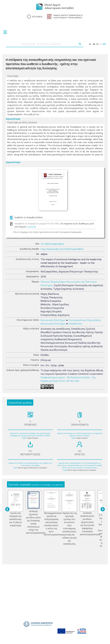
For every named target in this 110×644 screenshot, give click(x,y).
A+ (98, 44)
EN (104, 44)
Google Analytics (32, 438)
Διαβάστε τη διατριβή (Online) (29, 217)
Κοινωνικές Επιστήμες (53, 320)
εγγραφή (31, 227)
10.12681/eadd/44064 (52, 244)
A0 (94, 44)
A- (90, 44)
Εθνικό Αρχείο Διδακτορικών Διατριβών (32, 468)
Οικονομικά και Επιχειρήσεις (85, 320)
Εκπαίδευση (75, 324)
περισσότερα (13, 119)
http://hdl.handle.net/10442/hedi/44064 (62, 249)
